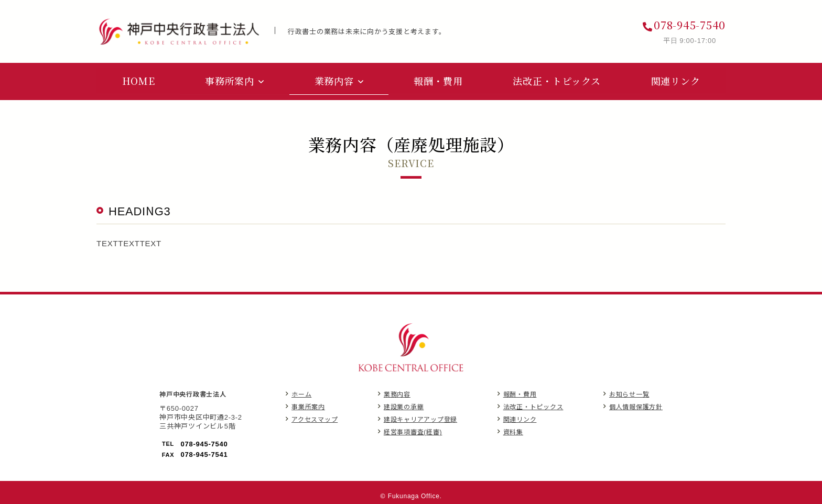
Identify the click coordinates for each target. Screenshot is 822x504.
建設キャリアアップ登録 (420, 417)
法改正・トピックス (533, 404)
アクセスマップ (315, 417)
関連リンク (520, 417)
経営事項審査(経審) (413, 429)
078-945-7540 (690, 25)
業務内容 (397, 392)
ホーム (301, 392)
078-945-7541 (204, 452)
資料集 (513, 429)
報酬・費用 (520, 392)
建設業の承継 (404, 404)
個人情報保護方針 (636, 404)
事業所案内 (308, 404)
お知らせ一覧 (629, 392)
